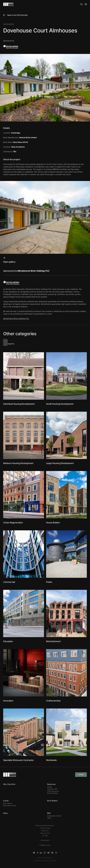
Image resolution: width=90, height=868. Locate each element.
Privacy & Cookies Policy (45, 858)
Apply (49, 818)
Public (49, 582)
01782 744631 (45, 840)
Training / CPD (52, 789)
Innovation (8, 701)
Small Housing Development (60, 404)
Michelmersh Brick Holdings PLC (16, 319)
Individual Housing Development (19, 404)
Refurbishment (53, 641)
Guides (50, 787)
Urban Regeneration (13, 523)
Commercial (9, 582)
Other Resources (53, 791)
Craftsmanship (53, 701)
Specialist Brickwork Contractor (19, 760)
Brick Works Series (10, 806)
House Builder (53, 523)
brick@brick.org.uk (45, 845)
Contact (81, 775)
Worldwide (51, 760)
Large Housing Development (60, 463)
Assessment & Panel (54, 816)
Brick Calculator (53, 793)
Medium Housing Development (18, 463)
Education (8, 641)
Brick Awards (8, 803)
